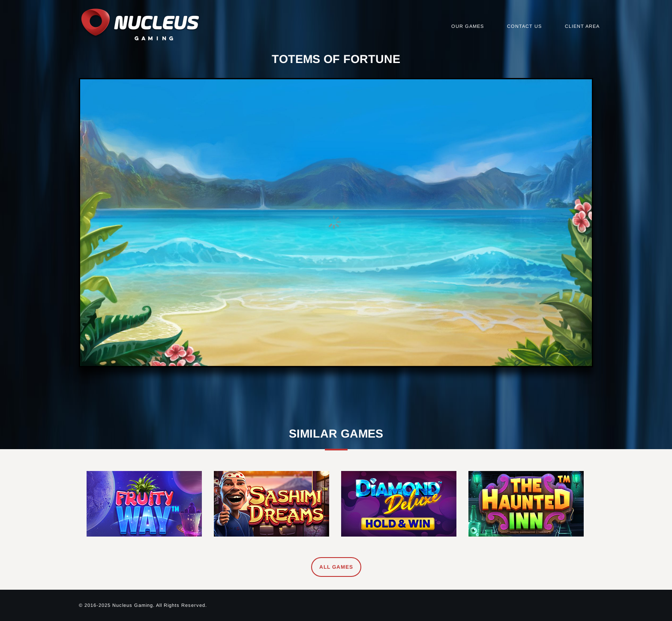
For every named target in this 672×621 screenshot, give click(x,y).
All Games (336, 567)
